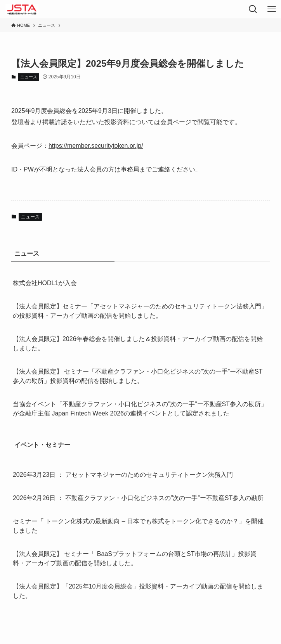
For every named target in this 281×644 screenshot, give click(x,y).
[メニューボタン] (272, 9)
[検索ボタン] (253, 9)
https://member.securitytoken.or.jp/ (96, 146)
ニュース (29, 77)
